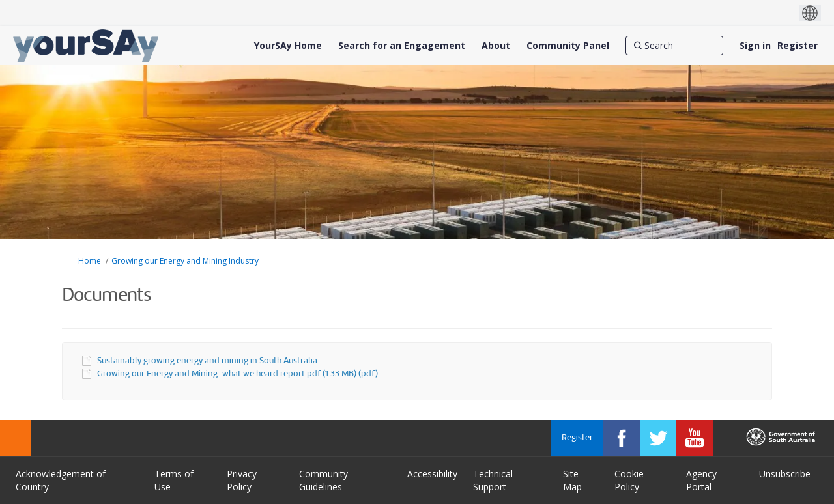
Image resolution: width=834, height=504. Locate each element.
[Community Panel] (568, 46)
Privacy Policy (242, 480)
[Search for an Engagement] (402, 46)
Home (90, 261)
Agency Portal (701, 480)
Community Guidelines (324, 480)
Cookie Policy (629, 480)
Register (798, 45)
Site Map (572, 480)
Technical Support (493, 480)
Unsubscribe (785, 474)
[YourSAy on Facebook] (622, 438)
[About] (496, 46)
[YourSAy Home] (288, 46)
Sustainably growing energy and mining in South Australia (207, 361)
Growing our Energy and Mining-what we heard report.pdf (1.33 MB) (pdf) (237, 374)
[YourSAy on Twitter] (658, 438)
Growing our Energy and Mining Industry (185, 261)
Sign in (755, 45)
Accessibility (432, 474)
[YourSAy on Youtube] (695, 438)
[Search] (674, 46)
